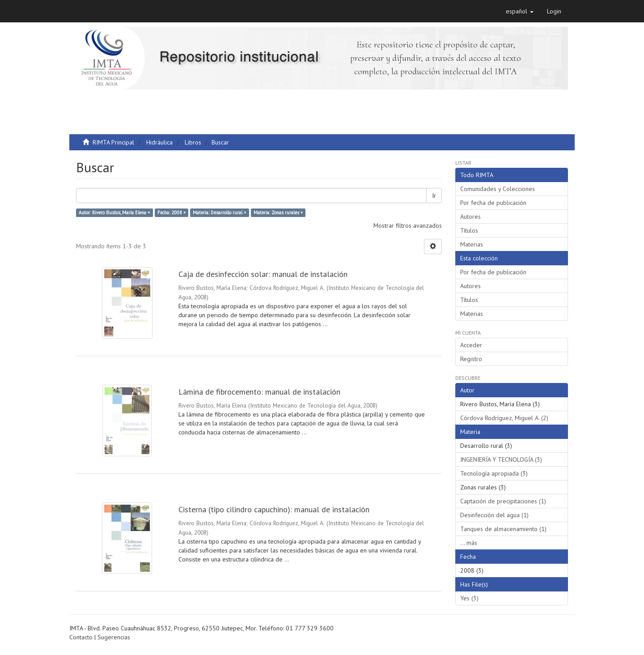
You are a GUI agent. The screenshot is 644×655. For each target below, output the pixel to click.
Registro (471, 359)
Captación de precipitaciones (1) (503, 501)
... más (469, 543)
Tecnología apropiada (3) (494, 473)
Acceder (471, 345)
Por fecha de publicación (493, 203)
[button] (520, 11)
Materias (472, 244)
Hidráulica (159, 142)
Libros (193, 142)
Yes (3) (469, 598)
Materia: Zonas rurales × (278, 213)
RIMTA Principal (113, 142)
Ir (434, 196)
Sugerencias (114, 637)
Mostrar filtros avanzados (408, 225)
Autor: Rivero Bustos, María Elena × (114, 213)
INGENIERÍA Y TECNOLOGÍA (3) (501, 459)
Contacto (81, 637)
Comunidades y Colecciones (498, 189)
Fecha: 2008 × (172, 213)
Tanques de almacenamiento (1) (503, 529)
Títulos (469, 230)
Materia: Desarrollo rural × (219, 213)
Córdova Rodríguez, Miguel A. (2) (504, 418)
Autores (470, 217)
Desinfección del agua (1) (494, 515)
